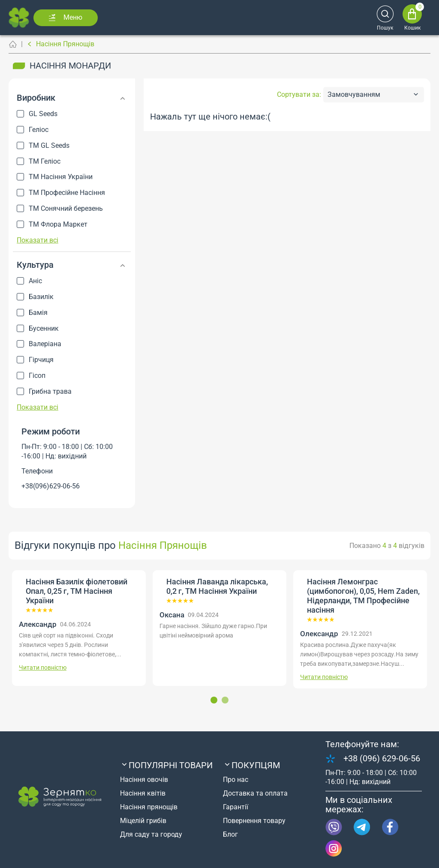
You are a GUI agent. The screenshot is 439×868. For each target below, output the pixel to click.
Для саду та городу (151, 834)
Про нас (236, 780)
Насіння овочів (144, 780)
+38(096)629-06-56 (51, 486)
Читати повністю (43, 667)
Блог (230, 834)
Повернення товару (254, 821)
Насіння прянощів (149, 807)
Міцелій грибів (143, 821)
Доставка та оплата (255, 793)
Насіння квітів (143, 793)
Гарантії (236, 807)
